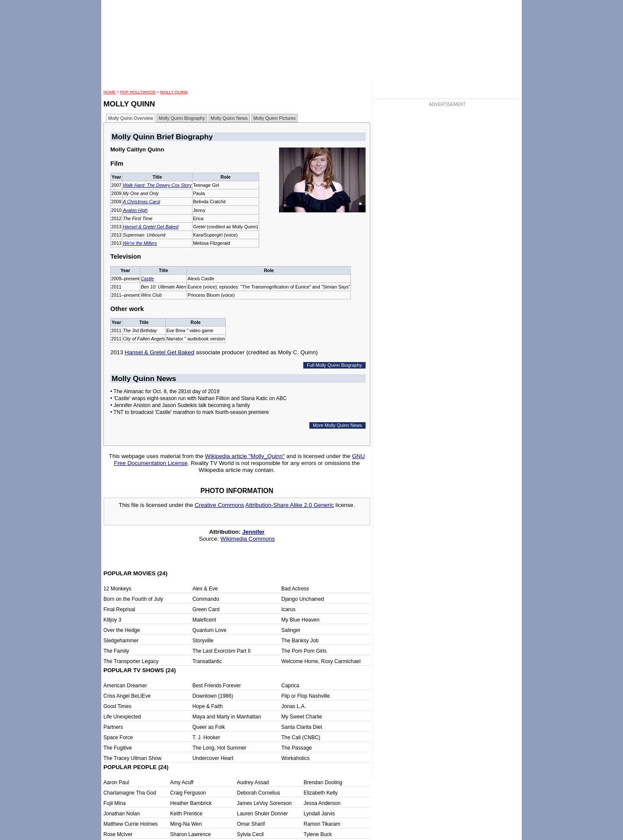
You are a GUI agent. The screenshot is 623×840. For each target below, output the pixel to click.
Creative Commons (219, 505)
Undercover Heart (213, 758)
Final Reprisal (119, 609)
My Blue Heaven (300, 620)
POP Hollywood (138, 92)
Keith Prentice (186, 814)
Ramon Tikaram (322, 824)
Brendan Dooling (323, 782)
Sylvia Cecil (250, 834)
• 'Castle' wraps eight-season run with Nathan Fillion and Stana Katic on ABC (199, 398)
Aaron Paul (116, 782)
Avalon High (135, 210)
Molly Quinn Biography (182, 118)
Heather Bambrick (191, 803)
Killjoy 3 (112, 620)
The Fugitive (118, 748)
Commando (206, 599)
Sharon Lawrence (190, 834)
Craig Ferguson (188, 793)
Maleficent (204, 620)
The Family (116, 651)
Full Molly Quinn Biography (334, 365)
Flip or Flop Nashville (305, 696)
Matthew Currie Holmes (130, 824)
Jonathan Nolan (122, 814)
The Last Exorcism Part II (222, 651)
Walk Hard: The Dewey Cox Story (157, 185)
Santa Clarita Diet (302, 727)
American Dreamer (125, 686)
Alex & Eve (205, 589)
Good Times (117, 706)
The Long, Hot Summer (220, 748)
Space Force (118, 737)
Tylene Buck (318, 834)
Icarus (288, 609)
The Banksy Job (300, 641)
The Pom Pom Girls (304, 651)
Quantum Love (210, 630)
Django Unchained (303, 599)
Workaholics (295, 758)
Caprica (290, 686)
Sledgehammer (121, 641)
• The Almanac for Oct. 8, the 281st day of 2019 (165, 391)
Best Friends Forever (217, 686)
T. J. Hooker (206, 737)
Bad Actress (295, 589)
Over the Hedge (122, 630)
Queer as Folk (209, 727)
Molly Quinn (174, 92)
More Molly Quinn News (337, 425)
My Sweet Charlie (302, 717)
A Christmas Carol (141, 202)
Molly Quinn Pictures (275, 118)
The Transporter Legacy (131, 661)
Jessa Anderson (322, 803)
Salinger (291, 630)
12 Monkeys (117, 589)
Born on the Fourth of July (133, 599)
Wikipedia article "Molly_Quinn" (245, 456)
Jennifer (254, 532)
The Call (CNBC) (301, 737)
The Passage (297, 748)
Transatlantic (207, 661)
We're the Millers (140, 243)
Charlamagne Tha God (130, 793)
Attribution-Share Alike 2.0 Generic (289, 505)
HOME (109, 92)
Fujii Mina (114, 803)
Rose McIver (118, 834)
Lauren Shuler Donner (263, 814)
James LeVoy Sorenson (265, 803)
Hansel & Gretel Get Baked (151, 227)
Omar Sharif (251, 824)
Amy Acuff (182, 782)
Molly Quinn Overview (131, 118)
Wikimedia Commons (247, 539)
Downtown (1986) (213, 696)
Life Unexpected (122, 717)
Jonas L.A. (294, 706)
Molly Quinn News (229, 118)
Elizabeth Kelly (321, 793)
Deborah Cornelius (259, 793)
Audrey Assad (253, 782)
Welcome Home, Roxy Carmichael (321, 661)
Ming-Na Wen (186, 824)
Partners (113, 727)
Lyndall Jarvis (319, 814)
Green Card (206, 609)
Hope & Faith (208, 706)
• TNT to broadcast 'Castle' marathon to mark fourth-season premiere (190, 412)
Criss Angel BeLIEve (127, 696)
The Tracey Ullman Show (132, 758)
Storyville (203, 641)
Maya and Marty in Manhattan (227, 717)
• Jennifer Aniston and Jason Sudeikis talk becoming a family (180, 405)
